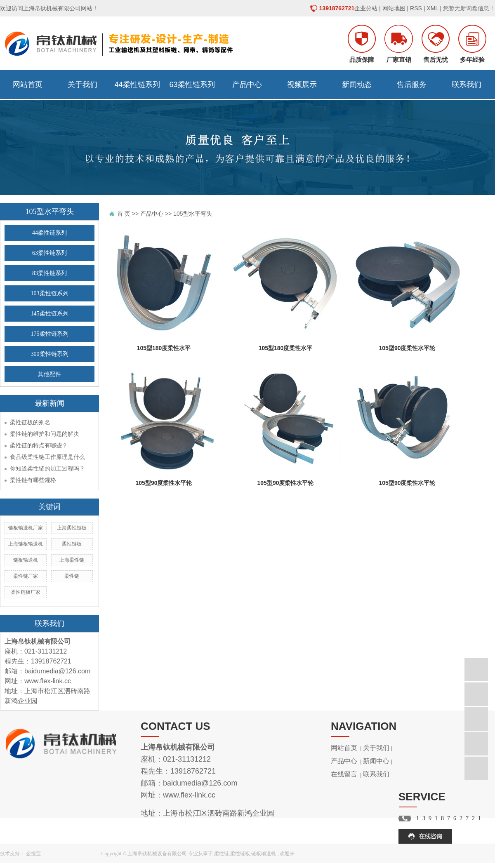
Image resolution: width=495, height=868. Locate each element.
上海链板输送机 (26, 544)
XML (432, 8)
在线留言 (344, 774)
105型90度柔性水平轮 (407, 348)
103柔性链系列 (50, 293)
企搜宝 (33, 854)
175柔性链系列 (50, 334)
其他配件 (49, 374)
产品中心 (247, 85)
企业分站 (366, 8)
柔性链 (72, 576)
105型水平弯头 (192, 214)
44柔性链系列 (137, 85)
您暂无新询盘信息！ (469, 8)
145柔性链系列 (50, 314)
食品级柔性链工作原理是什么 (47, 457)
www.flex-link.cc (48, 681)
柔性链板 (72, 544)
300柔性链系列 (50, 354)
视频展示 (302, 85)
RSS (416, 8)
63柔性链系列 (192, 85)
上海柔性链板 (72, 528)
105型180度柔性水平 (164, 348)
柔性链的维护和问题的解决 (45, 434)
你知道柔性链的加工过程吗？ (47, 468)
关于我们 (82, 85)
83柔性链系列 (49, 273)
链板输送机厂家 (26, 528)
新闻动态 (357, 85)
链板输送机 (26, 560)
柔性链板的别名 (30, 422)
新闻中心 (376, 761)
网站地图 (394, 8)
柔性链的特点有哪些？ (39, 445)
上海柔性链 (72, 560)
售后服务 (412, 85)
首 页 (124, 214)
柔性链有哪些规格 (33, 480)
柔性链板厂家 (26, 592)
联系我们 (467, 85)
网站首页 (28, 85)
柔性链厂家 (26, 576)
